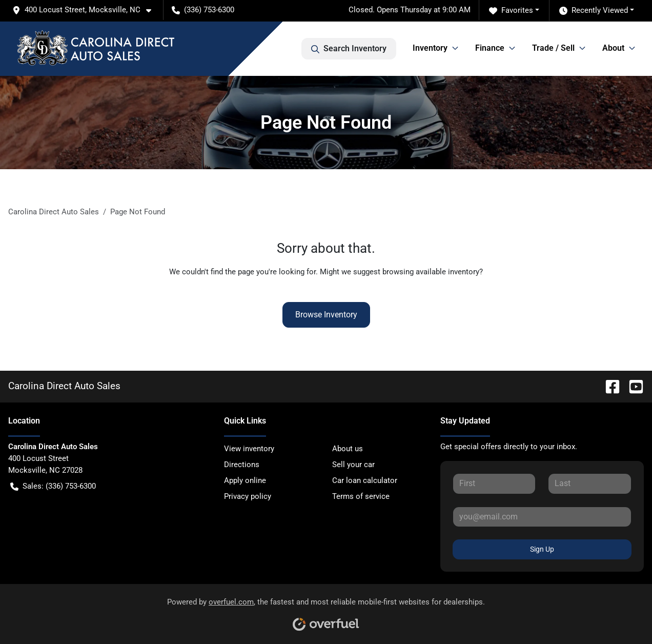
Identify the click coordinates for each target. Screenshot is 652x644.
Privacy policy (248, 496)
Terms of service (361, 496)
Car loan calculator (365, 480)
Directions (242, 465)
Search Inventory (349, 49)
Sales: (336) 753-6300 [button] (53, 486)
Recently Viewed (594, 11)
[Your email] (542, 517)
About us (348, 449)
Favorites (511, 11)
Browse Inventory (326, 315)
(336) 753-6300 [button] (203, 10)
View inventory (249, 449)
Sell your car (353, 465)
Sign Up (542, 549)
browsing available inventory (431, 272)
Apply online (245, 480)
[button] (86, 10)
